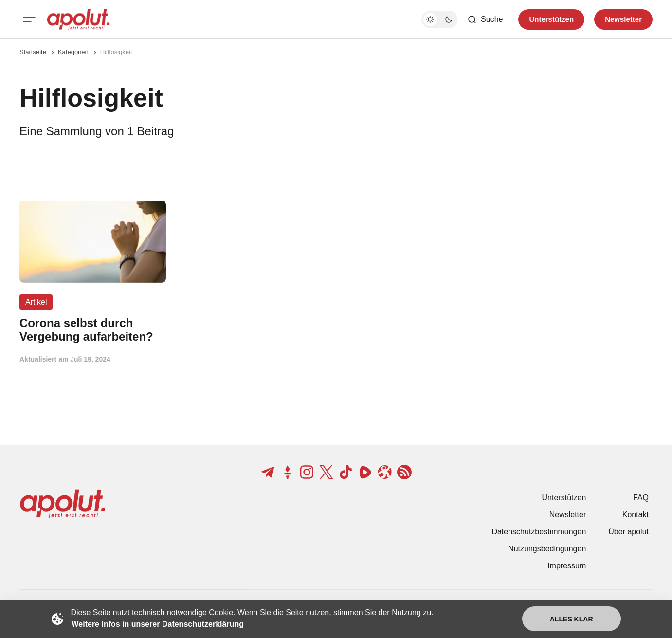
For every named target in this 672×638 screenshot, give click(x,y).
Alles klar (572, 619)
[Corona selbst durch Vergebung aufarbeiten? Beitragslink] (93, 330)
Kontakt (636, 515)
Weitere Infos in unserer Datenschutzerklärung (158, 624)
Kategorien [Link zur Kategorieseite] (73, 52)
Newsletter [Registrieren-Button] (623, 19)
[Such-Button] (485, 19)
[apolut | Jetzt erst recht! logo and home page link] (78, 19)
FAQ (641, 498)
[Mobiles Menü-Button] (29, 19)
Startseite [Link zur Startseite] (33, 52)
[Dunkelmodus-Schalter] (439, 19)
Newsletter (568, 515)
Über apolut (628, 532)
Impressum (567, 566)
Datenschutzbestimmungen (539, 532)
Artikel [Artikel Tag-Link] (36, 302)
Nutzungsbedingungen (547, 549)
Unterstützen (564, 498)
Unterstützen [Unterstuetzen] (551, 19)
